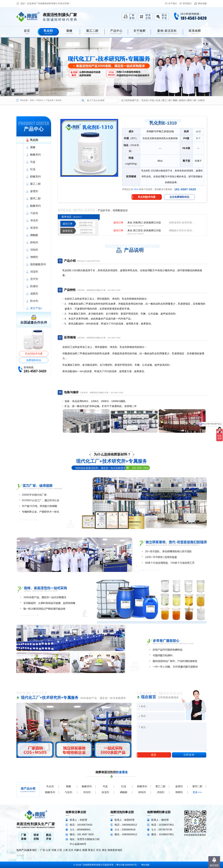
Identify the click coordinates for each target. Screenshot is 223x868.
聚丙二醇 (192, 100)
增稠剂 (179, 792)
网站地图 (202, 3)
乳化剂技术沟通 (34, 354)
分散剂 (201, 100)
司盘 (152, 100)
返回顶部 (214, 865)
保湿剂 (105, 792)
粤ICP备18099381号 (126, 865)
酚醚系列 (87, 786)
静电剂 (142, 792)
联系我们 (187, 3)
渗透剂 (182, 100)
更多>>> (197, 792)
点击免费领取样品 (179, 197)
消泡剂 (161, 792)
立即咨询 (189, 755)
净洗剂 (87, 792)
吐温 (158, 100)
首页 (32, 100)
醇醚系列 (142, 786)
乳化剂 (58, 100)
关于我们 (173, 3)
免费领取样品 (34, 360)
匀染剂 (68, 792)
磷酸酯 (124, 792)
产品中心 (40, 100)
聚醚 (175, 100)
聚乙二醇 (167, 100)
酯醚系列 (50, 792)
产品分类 (50, 100)
